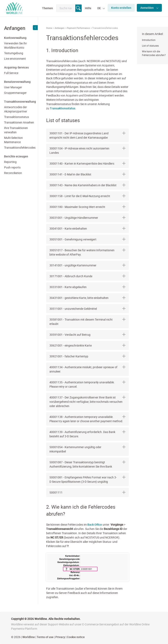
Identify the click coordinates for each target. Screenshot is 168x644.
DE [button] (99, 8)
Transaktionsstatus (17, 117)
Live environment (15, 59)
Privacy (60, 637)
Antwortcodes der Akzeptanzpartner (16, 109)
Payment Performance (78, 28)
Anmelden (147, 8)
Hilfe (88, 8)
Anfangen (60, 28)
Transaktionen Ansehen (19, 122)
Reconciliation (13, 173)
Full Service (11, 73)
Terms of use (45, 637)
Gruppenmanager (15, 93)
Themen (47, 8)
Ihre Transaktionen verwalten (16, 130)
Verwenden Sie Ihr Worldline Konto (15, 45)
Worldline (29, 637)
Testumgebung (14, 53)
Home (49, 28)
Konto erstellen (121, 8)
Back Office (95, 525)
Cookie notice (76, 637)
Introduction (149, 40)
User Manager (13, 87)
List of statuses (150, 46)
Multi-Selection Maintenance (13, 140)
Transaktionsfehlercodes (19, 148)
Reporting (10, 162)
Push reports (12, 167)
